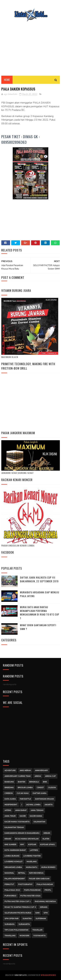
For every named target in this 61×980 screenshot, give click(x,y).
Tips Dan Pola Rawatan (16, 930)
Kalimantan (39, 822)
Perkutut (9, 884)
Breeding (9, 788)
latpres (34, 850)
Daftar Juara (40, 793)
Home (7, 80)
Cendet (40, 788)
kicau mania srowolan (27, 839)
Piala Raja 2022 (12, 890)
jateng (8, 810)
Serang (44, 907)
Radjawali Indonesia (45, 901)
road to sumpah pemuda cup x (20, 907)
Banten (22, 782)
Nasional (9, 873)
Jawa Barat (21, 810)
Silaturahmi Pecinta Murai (18, 913)
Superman (41, 919)
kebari (47, 833)
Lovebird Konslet (14, 862)
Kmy (22, 845)
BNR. (45, 782)
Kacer (23, 816)
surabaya (10, 924)
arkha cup (50, 776)
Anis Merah (25, 770)
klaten (46, 839)
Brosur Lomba (25, 788)
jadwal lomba (33, 805)
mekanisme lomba (13, 867)
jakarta (49, 805)
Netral (22, 873)
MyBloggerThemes (48, 975)
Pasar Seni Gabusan (39, 879)
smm (37, 913)
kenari (8, 839)
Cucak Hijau (23, 793)
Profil (48, 890)
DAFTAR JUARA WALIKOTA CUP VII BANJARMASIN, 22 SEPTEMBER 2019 (39, 579)
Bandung (9, 782)
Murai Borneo (48, 867)
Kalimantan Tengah (14, 827)
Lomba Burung (12, 856)
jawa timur (10, 816)
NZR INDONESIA (36, 873)
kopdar (32, 845)
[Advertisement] (31, 46)
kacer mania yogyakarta (17, 822)
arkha (38, 776)
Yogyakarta (39, 936)
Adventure (10, 770)
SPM (46, 913)
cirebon (9, 793)
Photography (25, 884)
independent (11, 805)
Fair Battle (25, 799)
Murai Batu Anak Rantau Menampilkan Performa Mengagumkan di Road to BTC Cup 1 (40, 613)
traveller (37, 930)
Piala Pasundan (45, 884)
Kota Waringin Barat (15, 850)
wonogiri (24, 936)
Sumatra (27, 919)
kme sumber (10, 845)
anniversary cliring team (18, 776)
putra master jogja (30, 896)
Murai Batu (32, 867)
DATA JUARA (10, 799)
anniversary (41, 770)
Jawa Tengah (37, 810)
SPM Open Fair (12, 919)
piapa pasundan (32, 890)
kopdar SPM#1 (48, 845)
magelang (32, 862)
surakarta (24, 924)
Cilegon (52, 788)
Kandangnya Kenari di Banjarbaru (22, 833)
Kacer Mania (36, 816)
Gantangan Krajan (44, 799)
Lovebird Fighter (32, 856)
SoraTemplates (21, 975)
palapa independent (15, 879)
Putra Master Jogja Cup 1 (18, 901)
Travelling (10, 936)
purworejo (10, 896)
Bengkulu (34, 782)
